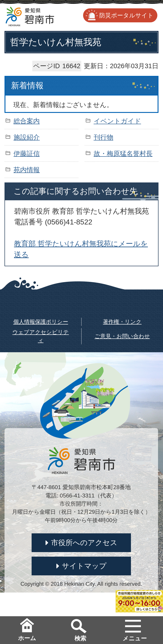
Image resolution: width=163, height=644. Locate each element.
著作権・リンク (122, 322)
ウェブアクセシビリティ (41, 336)
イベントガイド (117, 121)
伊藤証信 (27, 154)
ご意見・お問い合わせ (122, 336)
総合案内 (27, 121)
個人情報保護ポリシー (41, 322)
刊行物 (104, 137)
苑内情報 (27, 170)
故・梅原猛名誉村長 (123, 154)
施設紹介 (27, 137)
